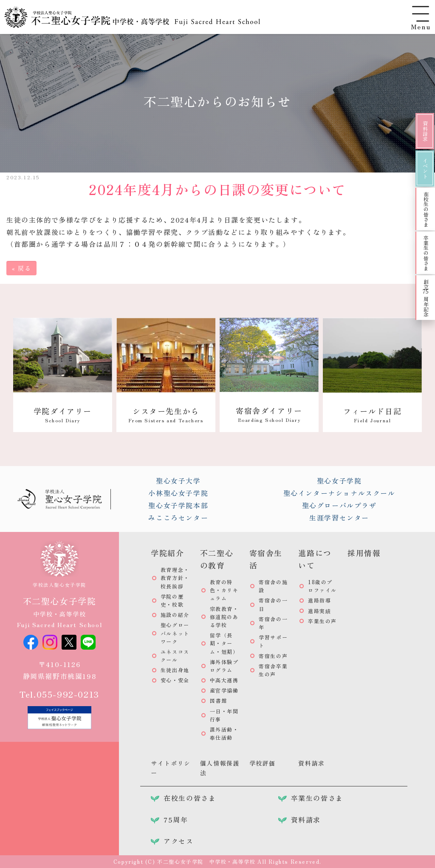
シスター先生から (166, 414)
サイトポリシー (171, 768)
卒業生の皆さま (426, 253)
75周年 (176, 820)
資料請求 (425, 131)
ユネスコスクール (175, 656)
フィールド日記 (372, 414)
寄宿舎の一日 (273, 604)
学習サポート (273, 641)
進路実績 (319, 611)
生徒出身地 (175, 670)
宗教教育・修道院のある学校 (224, 617)
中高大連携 (224, 680)
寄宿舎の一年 (273, 623)
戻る (21, 268)
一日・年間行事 (224, 715)
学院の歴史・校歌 (172, 600)
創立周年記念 (426, 298)
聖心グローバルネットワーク (175, 633)
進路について (315, 559)
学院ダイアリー (63, 414)
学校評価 (263, 763)
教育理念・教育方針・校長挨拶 (175, 578)
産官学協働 (224, 690)
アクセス (178, 841)
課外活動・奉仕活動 (224, 733)
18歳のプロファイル (322, 586)
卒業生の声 (322, 621)
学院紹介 (167, 553)
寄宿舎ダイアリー (269, 414)
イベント (425, 168)
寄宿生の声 (273, 656)
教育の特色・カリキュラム (224, 590)
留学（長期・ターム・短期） (224, 643)
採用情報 (364, 553)
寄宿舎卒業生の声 (273, 670)
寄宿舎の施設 (273, 586)
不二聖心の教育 (217, 559)
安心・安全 (175, 680)
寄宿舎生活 (266, 559)
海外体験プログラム (224, 666)
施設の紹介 (175, 615)
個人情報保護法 (220, 768)
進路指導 (319, 600)
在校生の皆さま (426, 209)
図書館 (219, 700)
